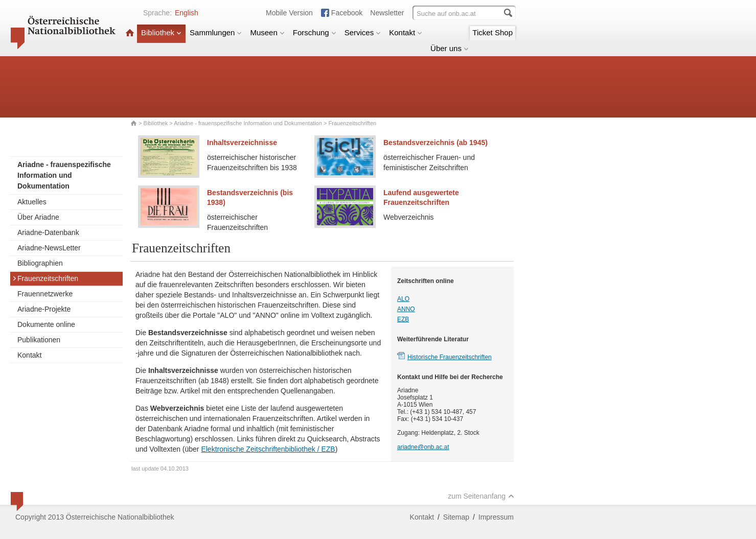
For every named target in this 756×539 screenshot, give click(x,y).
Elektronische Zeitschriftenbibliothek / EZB (268, 449)
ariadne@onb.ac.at (423, 447)
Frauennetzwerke (45, 294)
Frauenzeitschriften (45, 278)
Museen (267, 32)
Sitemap (456, 517)
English (187, 13)
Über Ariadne (38, 217)
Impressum (496, 517)
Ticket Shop (492, 32)
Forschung (315, 32)
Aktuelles (32, 202)
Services (363, 32)
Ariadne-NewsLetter (49, 248)
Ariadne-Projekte (44, 309)
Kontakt (406, 32)
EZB (403, 319)
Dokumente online (46, 324)
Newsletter (387, 13)
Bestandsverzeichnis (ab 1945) (436, 143)
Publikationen (39, 340)
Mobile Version (289, 13)
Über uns (450, 48)
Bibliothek (161, 32)
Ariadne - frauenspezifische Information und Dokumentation (248, 123)
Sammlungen (216, 32)
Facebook (347, 13)
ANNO (406, 309)
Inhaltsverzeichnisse (242, 143)
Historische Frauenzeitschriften (450, 357)
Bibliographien (40, 263)
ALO (403, 299)
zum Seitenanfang (481, 496)
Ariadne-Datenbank (48, 232)
